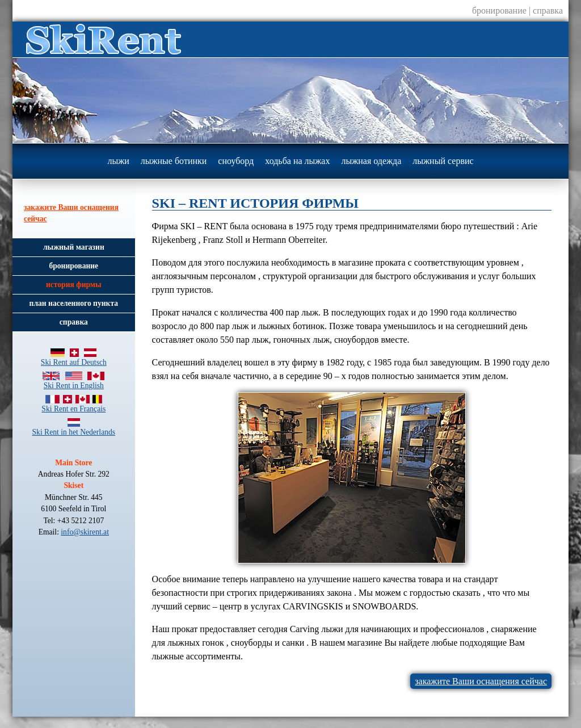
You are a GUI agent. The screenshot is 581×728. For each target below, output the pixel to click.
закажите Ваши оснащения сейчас (481, 681)
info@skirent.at (85, 532)
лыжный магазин (74, 247)
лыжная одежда (371, 161)
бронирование (499, 10)
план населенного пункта (74, 303)
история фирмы (74, 285)
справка (548, 10)
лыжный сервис (443, 161)
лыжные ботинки (174, 161)
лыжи (118, 161)
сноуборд (236, 161)
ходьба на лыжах (297, 161)
